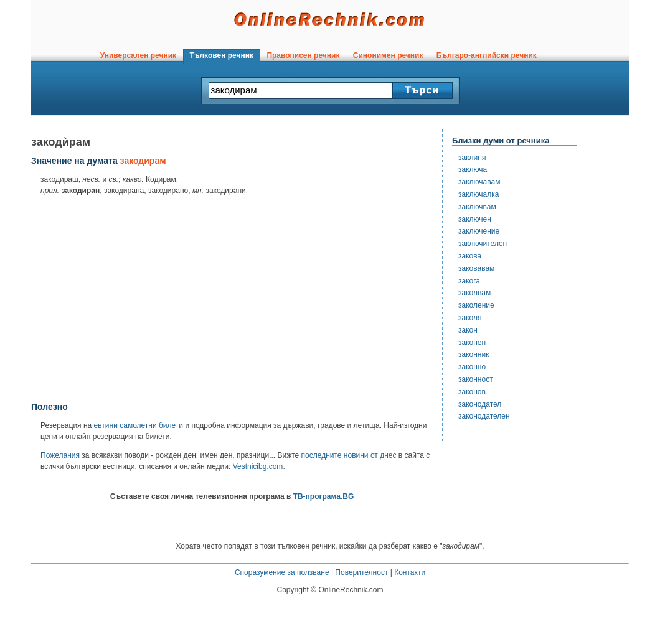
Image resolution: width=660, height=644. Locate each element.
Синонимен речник (388, 55)
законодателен (484, 416)
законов (472, 392)
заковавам (476, 268)
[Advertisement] (232, 303)
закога (469, 281)
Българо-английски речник (486, 55)
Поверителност (361, 572)
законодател (480, 404)
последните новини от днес (349, 455)
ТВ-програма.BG (324, 496)
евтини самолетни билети (139, 425)
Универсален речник (138, 55)
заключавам (479, 182)
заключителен (483, 244)
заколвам (474, 293)
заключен (475, 219)
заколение (476, 305)
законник (474, 354)
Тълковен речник (222, 55)
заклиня (472, 158)
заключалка (478, 194)
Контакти (410, 572)
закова (470, 256)
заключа (473, 169)
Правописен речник (303, 55)
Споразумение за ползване (282, 572)
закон (468, 330)
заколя (470, 318)
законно (472, 367)
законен (472, 343)
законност (476, 379)
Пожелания (60, 455)
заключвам (477, 207)
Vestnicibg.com (258, 466)
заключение (479, 231)
